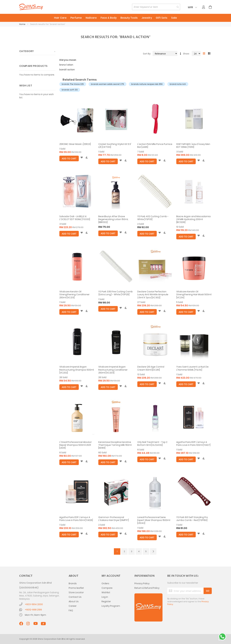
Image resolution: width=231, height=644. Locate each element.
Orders (105, 583)
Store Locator (76, 592)
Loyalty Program (111, 606)
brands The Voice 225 (73, 84)
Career (73, 606)
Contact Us (75, 597)
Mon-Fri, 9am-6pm (35, 615)
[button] (82, 158)
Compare (107, 588)
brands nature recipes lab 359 (147, 84)
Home (23, 24)
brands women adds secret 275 (107, 84)
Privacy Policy (142, 583)
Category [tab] (27, 51)
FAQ (71, 610)
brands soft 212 (70, 90)
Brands (73, 583)
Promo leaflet (76, 588)
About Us (74, 601)
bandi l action (67, 70)
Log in (105, 597)
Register (106, 601)
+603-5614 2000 (34, 604)
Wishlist (106, 592)
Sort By (147, 54)
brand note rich (178, 84)
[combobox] (156, 7)
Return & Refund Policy (147, 588)
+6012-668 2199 (33, 610)
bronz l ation (66, 65)
